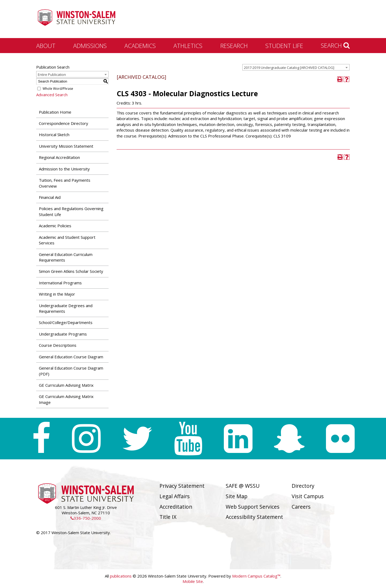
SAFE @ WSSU (243, 486)
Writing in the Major (57, 294)
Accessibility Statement (254, 517)
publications (121, 576)
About (46, 46)
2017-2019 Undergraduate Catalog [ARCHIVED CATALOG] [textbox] (289, 68)
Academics (140, 46)
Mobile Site (193, 581)
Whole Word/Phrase (58, 89)
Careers (301, 507)
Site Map (237, 496)
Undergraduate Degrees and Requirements (66, 308)
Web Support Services (253, 507)
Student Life (284, 46)
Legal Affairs (175, 496)
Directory (303, 486)
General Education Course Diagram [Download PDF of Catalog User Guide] (71, 357)
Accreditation (176, 507)
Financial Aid (50, 197)
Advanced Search (52, 95)
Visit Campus (308, 496)
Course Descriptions (58, 345)
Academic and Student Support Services (67, 240)
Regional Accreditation (59, 157)
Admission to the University (64, 169)
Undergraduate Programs (63, 334)
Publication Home (55, 112)
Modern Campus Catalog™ (256, 576)
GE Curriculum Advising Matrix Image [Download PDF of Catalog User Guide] (66, 399)
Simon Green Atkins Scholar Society (71, 271)
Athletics (188, 46)
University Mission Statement (66, 146)
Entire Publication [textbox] (52, 75)
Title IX (168, 517)
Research (234, 46)
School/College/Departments (66, 322)
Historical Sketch (54, 135)
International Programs (60, 283)
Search (335, 45)
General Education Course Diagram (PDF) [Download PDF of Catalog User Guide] (71, 371)
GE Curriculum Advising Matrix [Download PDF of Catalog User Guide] (66, 385)
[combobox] (296, 67)
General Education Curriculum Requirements (66, 257)
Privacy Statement (182, 486)
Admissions (90, 46)
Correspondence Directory (64, 123)
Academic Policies (55, 226)
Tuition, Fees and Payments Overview (65, 183)
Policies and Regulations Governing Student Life (71, 211)
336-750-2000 (86, 518)
